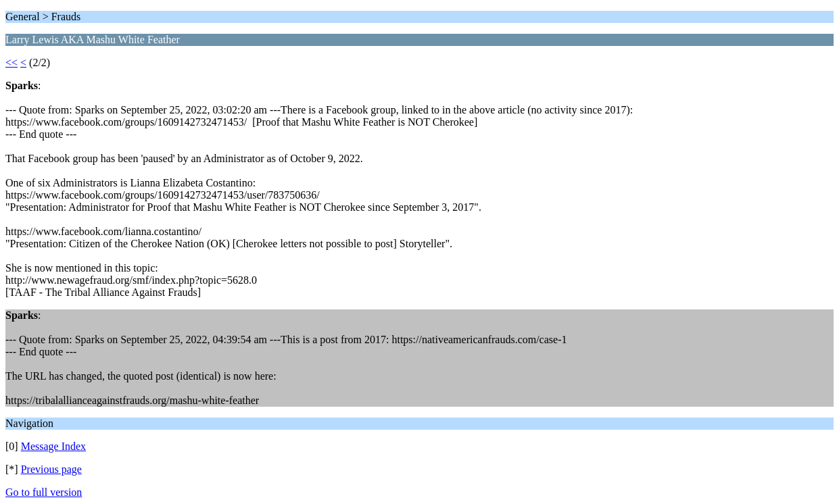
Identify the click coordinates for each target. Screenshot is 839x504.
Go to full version (44, 492)
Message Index (53, 446)
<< (11, 62)
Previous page (51, 469)
